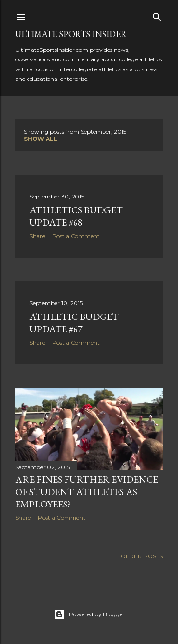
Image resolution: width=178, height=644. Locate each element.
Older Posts (142, 556)
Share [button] (37, 236)
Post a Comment (76, 236)
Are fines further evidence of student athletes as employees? (87, 492)
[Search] (157, 15)
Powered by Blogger (89, 614)
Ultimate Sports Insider (71, 34)
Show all (41, 139)
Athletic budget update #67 (74, 323)
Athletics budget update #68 (76, 216)
